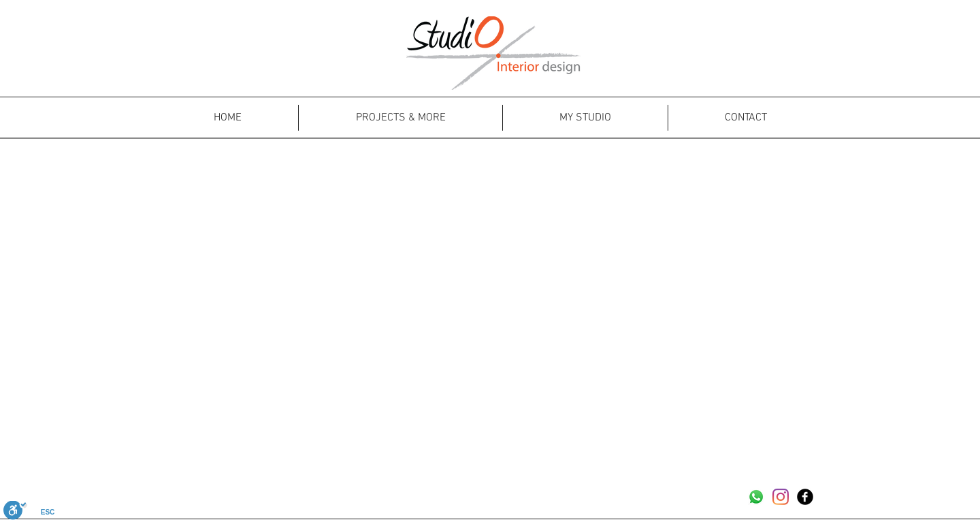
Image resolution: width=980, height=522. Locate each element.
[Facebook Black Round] (805, 497)
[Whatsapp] (756, 497)
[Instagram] (781, 497)
